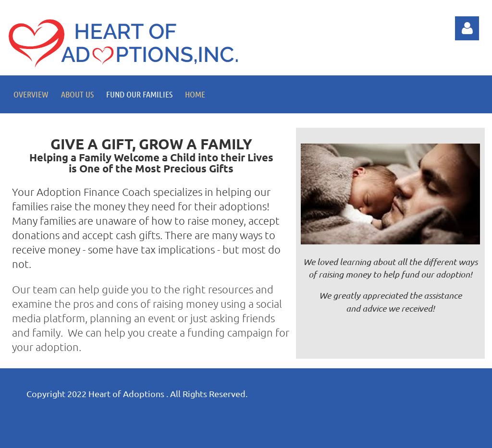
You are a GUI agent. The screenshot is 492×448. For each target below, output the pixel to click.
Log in (467, 28)
